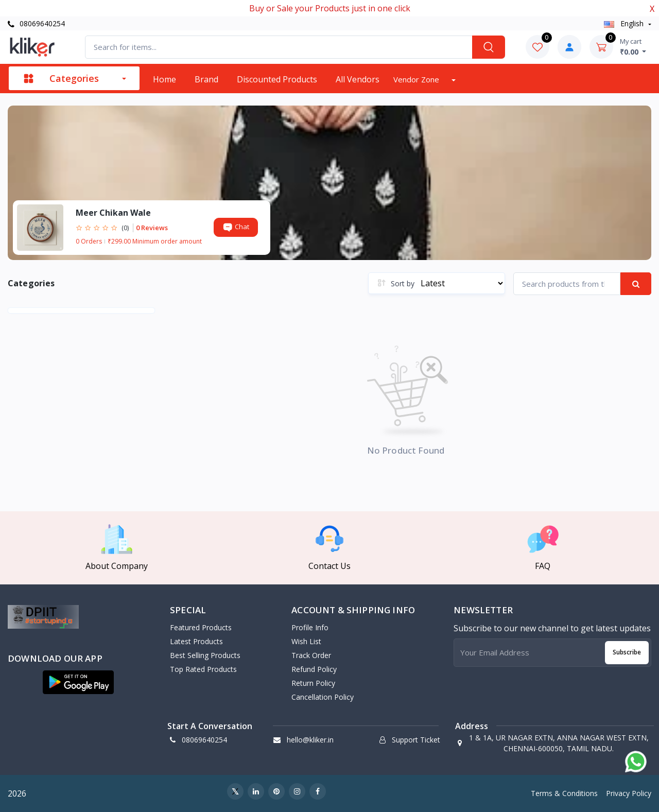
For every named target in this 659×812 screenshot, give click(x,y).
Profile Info (310, 627)
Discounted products (277, 79)
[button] (78, 682)
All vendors (358, 79)
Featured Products (201, 627)
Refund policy (314, 669)
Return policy (313, 683)
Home (164, 79)
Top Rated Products (203, 669)
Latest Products (196, 641)
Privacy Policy (629, 793)
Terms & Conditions (564, 793)
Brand (206, 79)
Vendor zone (417, 79)
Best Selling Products (205, 655)
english (625, 23)
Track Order (311, 655)
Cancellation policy (323, 697)
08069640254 (36, 23)
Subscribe (627, 652)
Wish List (306, 641)
